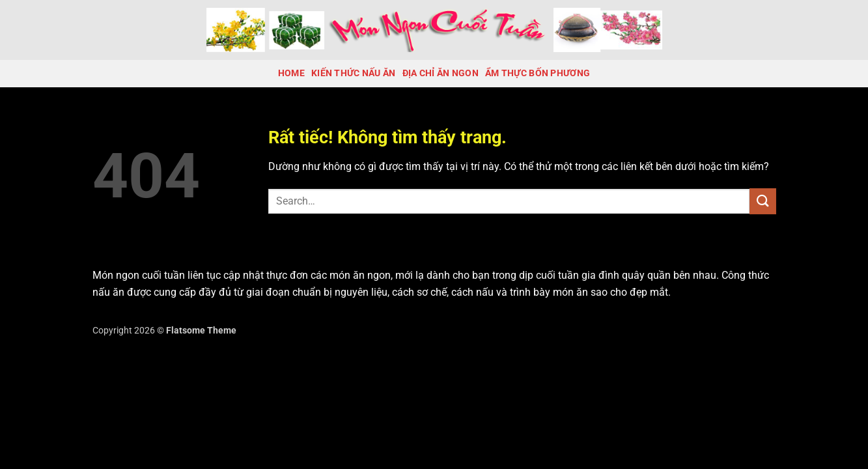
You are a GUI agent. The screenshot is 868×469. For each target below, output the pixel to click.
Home (291, 73)
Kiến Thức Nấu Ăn (354, 73)
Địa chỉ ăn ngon (441, 73)
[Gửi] (763, 201)
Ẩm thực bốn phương (538, 73)
